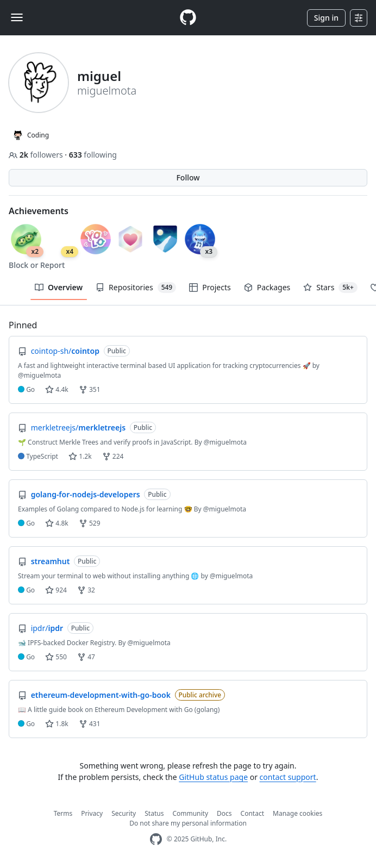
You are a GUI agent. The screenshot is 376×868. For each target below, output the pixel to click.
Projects (210, 287)
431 (90, 724)
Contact (252, 813)
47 (86, 657)
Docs (224, 813)
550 (56, 657)
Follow (188, 177)
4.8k (57, 523)
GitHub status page (213, 777)
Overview (59, 287)
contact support (288, 777)
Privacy (92, 813)
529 (90, 523)
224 (113, 456)
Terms (63, 813)
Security (124, 813)
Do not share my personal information (188, 823)
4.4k (57, 389)
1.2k (80, 456)
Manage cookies (297, 813)
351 (90, 389)
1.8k (57, 724)
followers (37, 155)
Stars (330, 288)
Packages (267, 287)
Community (190, 813)
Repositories (136, 288)
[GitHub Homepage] (156, 839)
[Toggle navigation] (17, 17)
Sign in (326, 18)
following (93, 155)
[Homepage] (188, 18)
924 (56, 590)
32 (86, 590)
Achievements (39, 211)
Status (154, 813)
